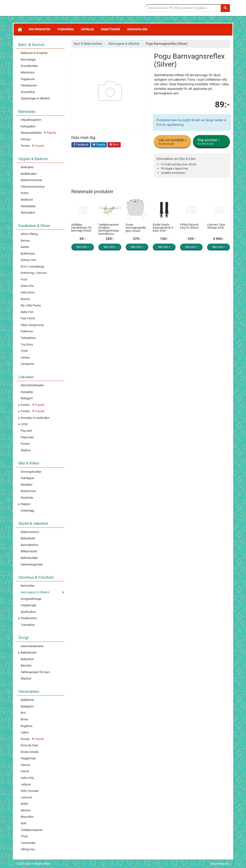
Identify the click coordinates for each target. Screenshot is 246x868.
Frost (24, 279)
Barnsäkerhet (29, 545)
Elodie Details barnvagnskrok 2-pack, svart (163, 228)
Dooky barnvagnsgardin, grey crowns (136, 228)
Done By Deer (29, 745)
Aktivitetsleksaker (32, 385)
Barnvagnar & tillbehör (35, 592)
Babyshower (29, 652)
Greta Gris (27, 286)
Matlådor (27, 485)
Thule (24, 836)
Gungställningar (31, 599)
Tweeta (99, 145)
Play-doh (26, 431)
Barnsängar (28, 59)
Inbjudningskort (31, 120)
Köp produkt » (212, 142)
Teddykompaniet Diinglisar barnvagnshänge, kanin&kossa (109, 229)
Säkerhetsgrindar (32, 564)
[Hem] (19, 29)
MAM (24, 804)
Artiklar (87, 29)
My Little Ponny (31, 305)
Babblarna (27, 700)
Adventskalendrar (32, 646)
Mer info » (83, 247)
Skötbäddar (28, 206)
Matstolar (27, 498)
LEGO (24, 424)
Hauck (25, 771)
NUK (24, 823)
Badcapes (27, 167)
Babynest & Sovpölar (34, 53)
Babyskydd (28, 538)
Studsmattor (29, 618)
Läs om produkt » (173, 142)
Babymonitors (30, 532)
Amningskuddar (31, 472)
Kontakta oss (137, 29)
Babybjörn (27, 706)
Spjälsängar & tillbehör (35, 98)
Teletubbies (28, 338)
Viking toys (28, 849)
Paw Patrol (28, 318)
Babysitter (27, 659)
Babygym (27, 398)
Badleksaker (29, 174)
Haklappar (27, 478)
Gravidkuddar (29, 66)
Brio (23, 713)
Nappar (25, 504)
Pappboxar (28, 79)
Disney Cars (28, 260)
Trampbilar (28, 625)
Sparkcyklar (28, 612)
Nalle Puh (27, 312)
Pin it (114, 145)
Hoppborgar (29, 605)
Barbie (25, 247)
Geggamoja (28, 758)
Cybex (25, 732)
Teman (33, 146)
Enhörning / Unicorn (34, 273)
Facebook (81, 145)
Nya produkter (39, 29)
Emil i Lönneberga (32, 266)
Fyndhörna (66, 29)
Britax (24, 719)
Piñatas (26, 139)
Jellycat (26, 784)
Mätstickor (28, 72)
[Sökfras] (183, 8)
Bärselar (26, 665)
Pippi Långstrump (32, 325)
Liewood (26, 797)
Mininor (26, 810)
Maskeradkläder (38, 133)
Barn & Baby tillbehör (50, 8)
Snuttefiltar (28, 92)
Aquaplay (27, 392)
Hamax (25, 765)
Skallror (26, 450)
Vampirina (27, 364)
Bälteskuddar (29, 558)
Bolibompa (28, 254)
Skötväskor (28, 213)
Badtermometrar (31, 180)
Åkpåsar (26, 678)
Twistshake (28, 843)
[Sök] (225, 8)
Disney (32, 739)
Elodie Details (30, 752)
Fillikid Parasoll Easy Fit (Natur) (190, 226)
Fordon (33, 411)
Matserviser (28, 491)
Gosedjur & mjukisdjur (35, 418)
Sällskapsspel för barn (35, 672)
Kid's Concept (30, 791)
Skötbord (27, 200)
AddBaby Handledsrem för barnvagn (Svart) (82, 228)
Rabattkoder (111, 29)
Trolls (24, 351)
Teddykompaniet (32, 830)
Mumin (25, 299)
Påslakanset (29, 85)
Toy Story (27, 344)
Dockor (33, 405)
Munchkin (27, 817)
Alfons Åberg (29, 234)
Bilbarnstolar (29, 551)
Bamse (25, 241)
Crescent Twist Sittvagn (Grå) (216, 226)
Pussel (25, 444)
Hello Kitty (27, 778)
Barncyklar (28, 586)
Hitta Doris (28, 292)
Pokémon (27, 331)
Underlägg (27, 511)
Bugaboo (27, 726)
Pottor (25, 193)
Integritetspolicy (220, 864)
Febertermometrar (33, 187)
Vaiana (25, 357)
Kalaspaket (28, 126)
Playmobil (27, 437)
